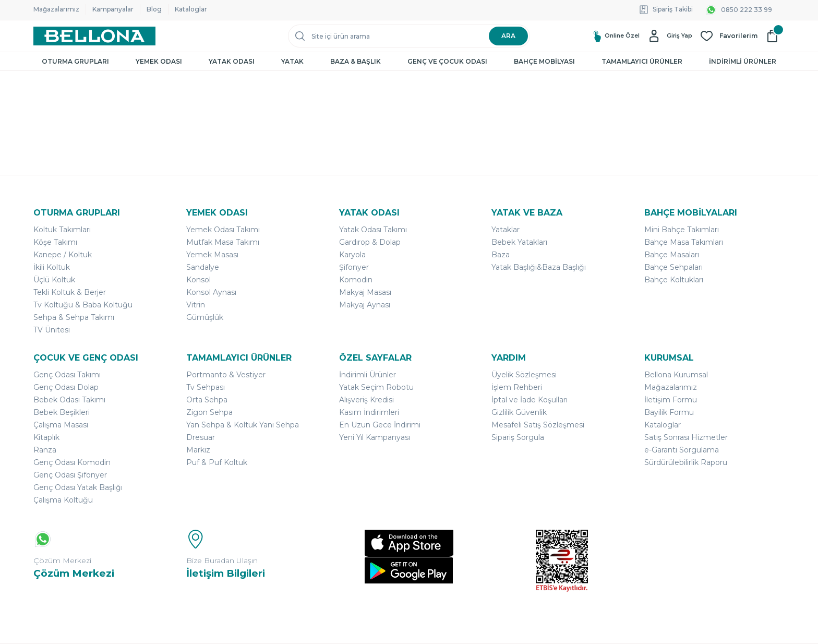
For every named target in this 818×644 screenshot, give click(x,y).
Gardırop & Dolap (370, 242)
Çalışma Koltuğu (63, 500)
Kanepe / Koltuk (63, 255)
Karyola (352, 255)
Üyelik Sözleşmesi (524, 375)
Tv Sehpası (206, 387)
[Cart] (775, 36)
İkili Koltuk (52, 267)
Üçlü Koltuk (54, 280)
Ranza (45, 450)
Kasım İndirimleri (369, 412)
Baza (501, 255)
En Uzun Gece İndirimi (380, 425)
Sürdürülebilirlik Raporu (686, 462)
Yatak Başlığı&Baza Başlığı (539, 267)
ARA (508, 36)
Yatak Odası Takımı (373, 230)
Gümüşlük (205, 317)
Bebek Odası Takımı (69, 400)
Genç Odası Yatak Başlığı (78, 487)
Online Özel (610, 36)
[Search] (409, 36)
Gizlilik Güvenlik (519, 412)
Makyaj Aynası (365, 305)
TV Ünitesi (52, 330)
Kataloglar (191, 9)
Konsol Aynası (211, 292)
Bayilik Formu (669, 412)
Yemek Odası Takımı (223, 230)
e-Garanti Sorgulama (682, 450)
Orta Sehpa (207, 400)
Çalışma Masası (61, 425)
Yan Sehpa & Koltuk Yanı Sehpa (243, 425)
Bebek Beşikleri (62, 412)
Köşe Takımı (55, 242)
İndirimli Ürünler (368, 375)
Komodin (356, 280)
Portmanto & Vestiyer (226, 375)
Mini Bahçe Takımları (682, 230)
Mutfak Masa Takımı (223, 242)
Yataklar (506, 230)
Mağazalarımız (56, 9)
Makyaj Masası (365, 292)
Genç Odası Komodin (72, 462)
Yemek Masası (212, 255)
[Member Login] (668, 36)
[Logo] (94, 36)
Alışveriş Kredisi (366, 400)
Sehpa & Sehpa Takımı (74, 317)
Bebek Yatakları (519, 242)
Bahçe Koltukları (674, 280)
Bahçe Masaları (672, 255)
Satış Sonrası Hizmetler (686, 437)
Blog (154, 9)
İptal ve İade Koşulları (530, 400)
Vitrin (196, 305)
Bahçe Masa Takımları (684, 242)
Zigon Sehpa (209, 412)
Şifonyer (354, 267)
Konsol (199, 280)
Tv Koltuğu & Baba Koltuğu (83, 305)
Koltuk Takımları (62, 230)
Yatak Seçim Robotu (376, 387)
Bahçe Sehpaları (673, 267)
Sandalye (203, 267)
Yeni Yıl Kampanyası (375, 437)
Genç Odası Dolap (66, 387)
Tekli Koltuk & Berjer (70, 292)
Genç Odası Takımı (67, 375)
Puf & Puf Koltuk (217, 462)
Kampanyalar (113, 9)
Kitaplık (46, 437)
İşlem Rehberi (517, 387)
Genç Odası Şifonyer (70, 475)
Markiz (198, 450)
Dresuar (201, 437)
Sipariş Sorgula (518, 437)
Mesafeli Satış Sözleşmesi (538, 425)
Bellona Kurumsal (676, 375)
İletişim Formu (671, 400)
